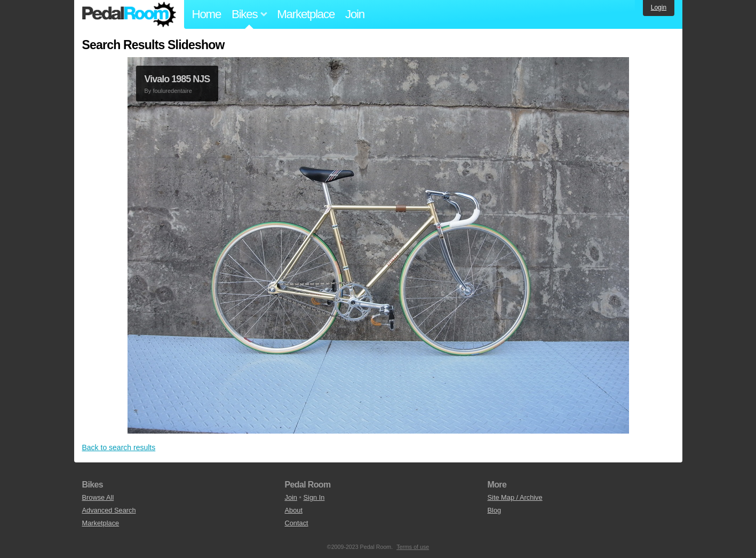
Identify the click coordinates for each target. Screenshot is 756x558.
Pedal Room (129, 14)
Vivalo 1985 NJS (177, 79)
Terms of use (413, 547)
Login (659, 7)
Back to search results (119, 447)
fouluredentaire (172, 91)
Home (207, 14)
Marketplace (306, 14)
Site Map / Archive (515, 497)
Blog (495, 510)
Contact (297, 523)
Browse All (98, 497)
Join (355, 14)
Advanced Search (109, 510)
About (294, 510)
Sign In (314, 497)
